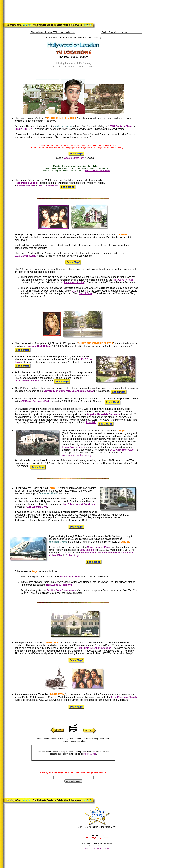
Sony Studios (87, 550)
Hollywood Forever (123, 280)
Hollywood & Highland (59, 585)
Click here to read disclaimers (97, 848)
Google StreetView (74, 158)
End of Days (85, 293)
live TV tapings (90, 754)
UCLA (91, 391)
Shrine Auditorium (70, 577)
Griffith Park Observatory (61, 590)
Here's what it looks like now (97, 171)
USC (74, 291)
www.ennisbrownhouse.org (76, 455)
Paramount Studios (74, 282)
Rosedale (91, 422)
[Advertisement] (64, 11)
